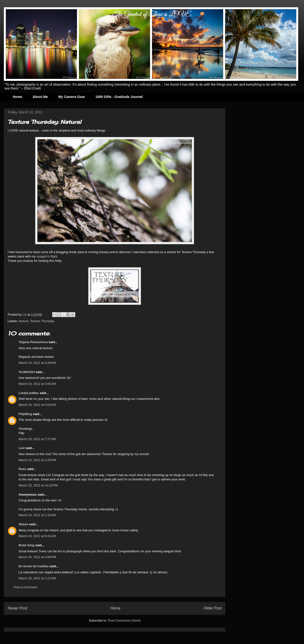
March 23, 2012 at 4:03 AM (37, 405)
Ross (22, 469)
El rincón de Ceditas (34, 566)
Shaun (23, 524)
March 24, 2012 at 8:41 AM (37, 536)
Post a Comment (25, 587)
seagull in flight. (47, 256)
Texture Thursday (42, 321)
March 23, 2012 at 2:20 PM (37, 460)
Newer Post (17, 608)
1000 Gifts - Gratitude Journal (119, 97)
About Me (40, 97)
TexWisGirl (27, 372)
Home (17, 97)
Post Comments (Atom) (124, 620)
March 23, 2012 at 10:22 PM (38, 485)
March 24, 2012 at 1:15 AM (37, 515)
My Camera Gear (72, 97)
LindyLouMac (29, 393)
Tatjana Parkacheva (33, 342)
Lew (22, 448)
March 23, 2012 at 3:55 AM (37, 384)
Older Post (213, 608)
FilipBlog (25, 414)
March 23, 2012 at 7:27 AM (37, 439)
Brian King (27, 545)
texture (24, 321)
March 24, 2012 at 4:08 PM (37, 557)
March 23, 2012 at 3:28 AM (37, 363)
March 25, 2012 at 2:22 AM (37, 578)
